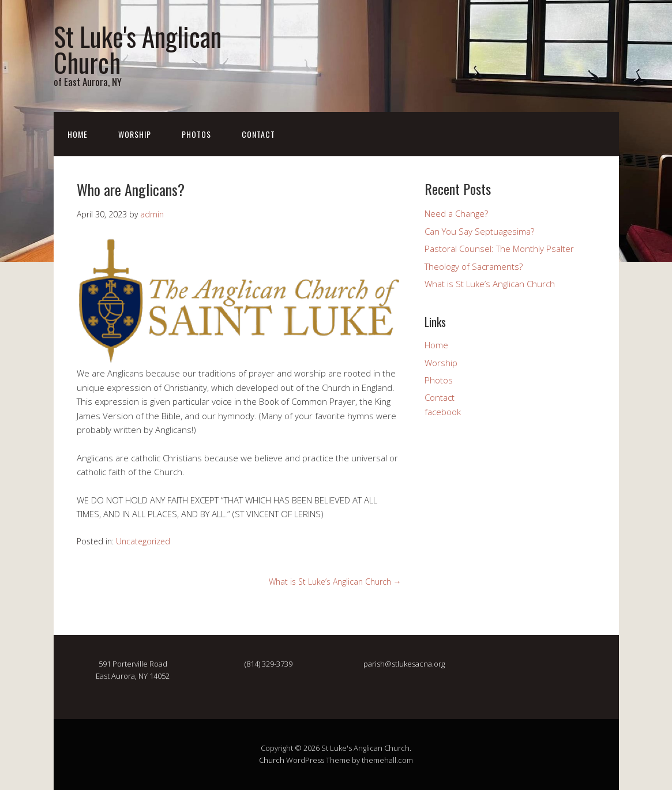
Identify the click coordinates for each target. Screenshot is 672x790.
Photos (196, 134)
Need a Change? (456, 213)
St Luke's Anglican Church (138, 49)
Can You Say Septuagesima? (479, 231)
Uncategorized (143, 541)
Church (272, 760)
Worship (135, 134)
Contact (258, 134)
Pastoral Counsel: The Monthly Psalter (499, 249)
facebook (443, 412)
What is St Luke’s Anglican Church (335, 582)
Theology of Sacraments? (474, 266)
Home (78, 134)
